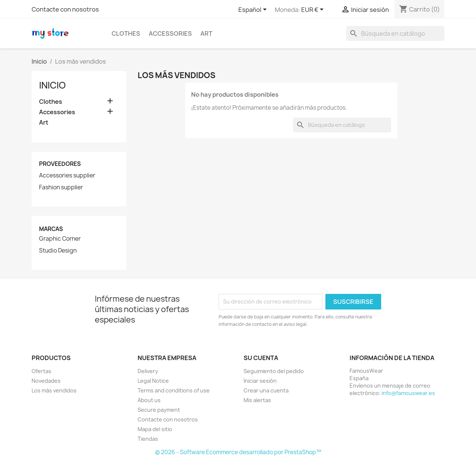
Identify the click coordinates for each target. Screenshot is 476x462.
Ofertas (41, 371)
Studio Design (58, 251)
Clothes (126, 33)
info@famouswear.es (408, 393)
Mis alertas (257, 400)
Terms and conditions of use (174, 390)
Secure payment (159, 410)
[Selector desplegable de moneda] (314, 10)
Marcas (51, 229)
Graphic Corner (60, 239)
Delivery (148, 371)
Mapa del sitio (155, 429)
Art (206, 33)
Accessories (170, 33)
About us (149, 400)
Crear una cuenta (266, 390)
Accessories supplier (67, 176)
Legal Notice (153, 381)
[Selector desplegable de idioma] (254, 10)
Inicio (52, 85)
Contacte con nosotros (65, 9)
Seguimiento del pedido (274, 371)
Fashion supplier (61, 187)
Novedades (46, 381)
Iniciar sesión (260, 381)
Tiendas (148, 439)
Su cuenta (261, 358)
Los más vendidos (54, 390)
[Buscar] (395, 33)
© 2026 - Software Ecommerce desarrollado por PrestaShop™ (238, 452)
